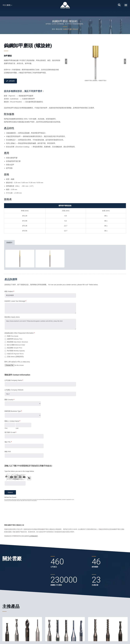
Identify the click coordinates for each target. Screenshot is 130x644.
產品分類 (59, 29)
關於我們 (47, 13)
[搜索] (119, 5)
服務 (68, 13)
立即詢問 (11, 81)
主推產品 (12, 606)
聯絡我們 (93, 13)
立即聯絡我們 (33, 536)
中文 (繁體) (7, 5)
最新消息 (80, 13)
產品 (58, 13)
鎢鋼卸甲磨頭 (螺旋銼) (71, 29)
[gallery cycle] (96, 81)
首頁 (36, 13)
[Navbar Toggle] (126, 5)
